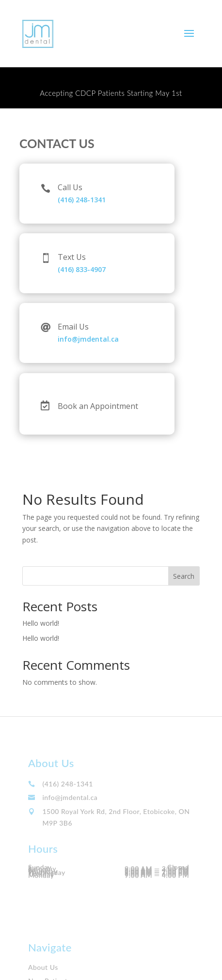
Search (184, 576)
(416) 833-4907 (82, 269)
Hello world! (41, 623)
